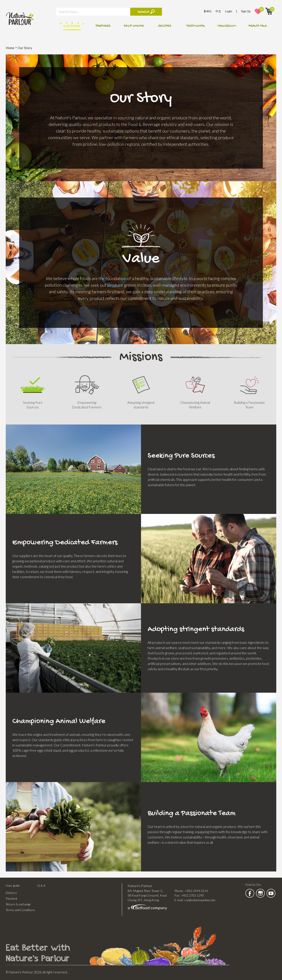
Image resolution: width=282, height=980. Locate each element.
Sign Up (246, 11)
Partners (103, 26)
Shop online (134, 26)
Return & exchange (18, 904)
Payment (12, 898)
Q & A (41, 885)
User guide (13, 885)
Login (229, 11)
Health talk (258, 26)
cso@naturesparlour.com (200, 900)
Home (10, 48)
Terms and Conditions (20, 910)
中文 (218, 11)
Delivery (11, 893)
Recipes (165, 26)
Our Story (72, 26)
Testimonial (196, 26)
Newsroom (227, 26)
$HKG (208, 11)
